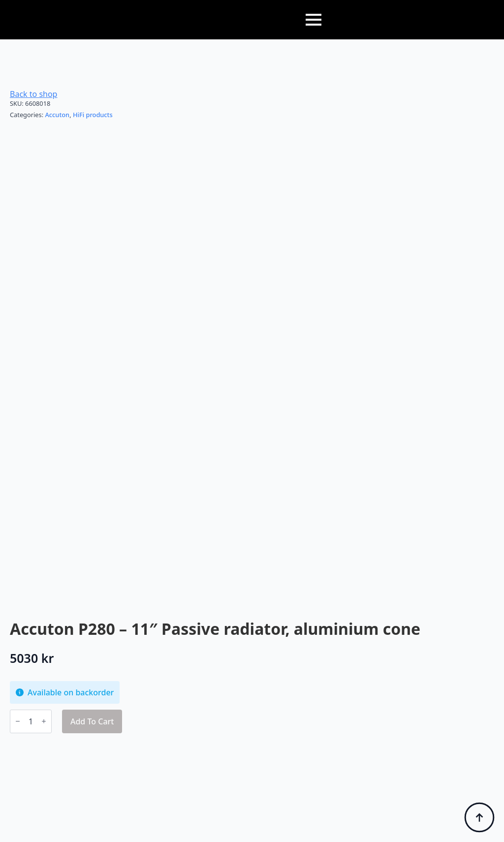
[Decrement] (18, 721)
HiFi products (93, 115)
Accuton (57, 115)
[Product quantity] (31, 721)
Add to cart (92, 721)
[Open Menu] (314, 20)
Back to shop (33, 94)
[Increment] (44, 721)
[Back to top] (479, 817)
